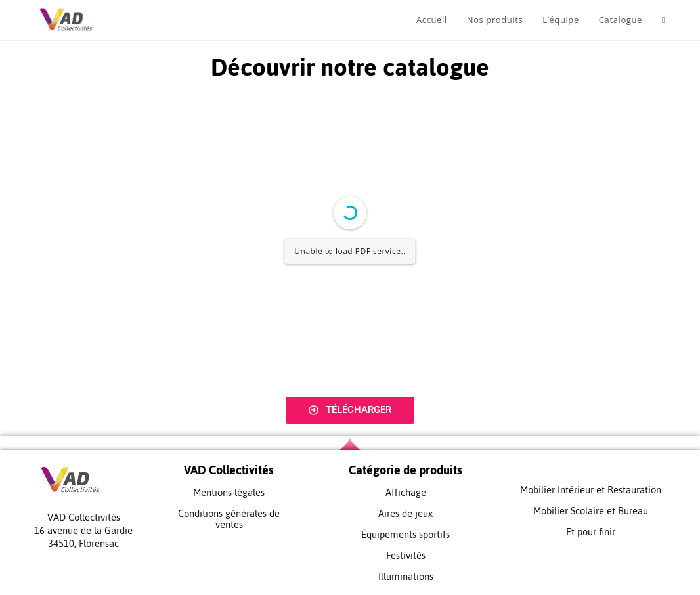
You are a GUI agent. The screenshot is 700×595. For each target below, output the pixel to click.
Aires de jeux (405, 513)
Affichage (406, 492)
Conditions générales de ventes (229, 519)
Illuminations (406, 576)
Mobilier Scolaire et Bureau (591, 511)
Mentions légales (229, 492)
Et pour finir (591, 532)
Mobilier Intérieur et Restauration (591, 490)
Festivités (406, 555)
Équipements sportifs (405, 534)
